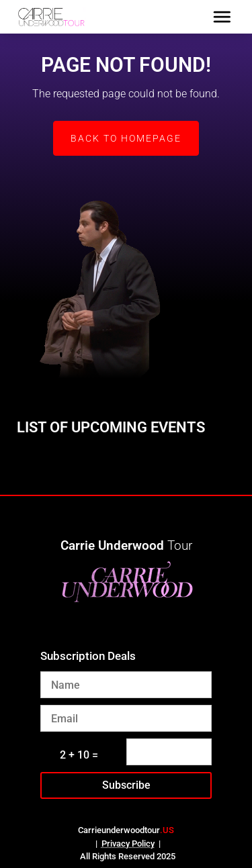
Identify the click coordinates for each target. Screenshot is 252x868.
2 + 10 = (79, 755)
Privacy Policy (128, 843)
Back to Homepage (126, 138)
